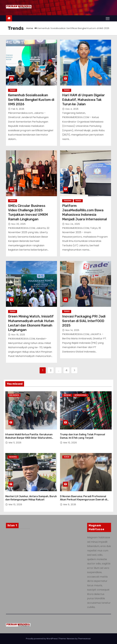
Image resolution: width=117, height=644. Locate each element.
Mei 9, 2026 (70, 505)
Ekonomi (67, 395)
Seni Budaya (14, 395)
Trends (13, 90)
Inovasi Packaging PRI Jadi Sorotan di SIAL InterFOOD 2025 (84, 321)
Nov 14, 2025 (72, 330)
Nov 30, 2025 (19, 224)
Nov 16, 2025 (18, 335)
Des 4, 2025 (72, 109)
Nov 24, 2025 (73, 224)
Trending (68, 201)
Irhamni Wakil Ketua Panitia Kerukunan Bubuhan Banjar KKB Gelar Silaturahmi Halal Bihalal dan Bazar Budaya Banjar (29, 438)
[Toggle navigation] (108, 18)
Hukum (67, 457)
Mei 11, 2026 (15, 443)
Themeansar (84, 639)
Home (30, 28)
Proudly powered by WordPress (42, 639)
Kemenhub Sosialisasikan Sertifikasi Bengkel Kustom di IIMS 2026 (31, 100)
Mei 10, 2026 (70, 443)
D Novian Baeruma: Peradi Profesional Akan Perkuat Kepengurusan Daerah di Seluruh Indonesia (84, 500)
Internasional (81, 395)
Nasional (13, 457)
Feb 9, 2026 (18, 109)
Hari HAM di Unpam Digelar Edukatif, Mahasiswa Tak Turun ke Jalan (83, 100)
